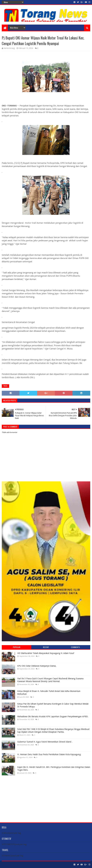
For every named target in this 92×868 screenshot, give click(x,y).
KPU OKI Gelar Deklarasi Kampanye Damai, (37, 666)
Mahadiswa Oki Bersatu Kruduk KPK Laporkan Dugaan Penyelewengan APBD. (53, 716)
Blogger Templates (35, 865)
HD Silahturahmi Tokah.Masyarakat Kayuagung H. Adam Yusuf (46, 653)
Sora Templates (18, 865)
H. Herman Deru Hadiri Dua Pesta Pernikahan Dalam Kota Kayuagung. (49, 754)
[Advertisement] (46, 797)
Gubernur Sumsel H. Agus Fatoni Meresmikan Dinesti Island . (45, 742)
